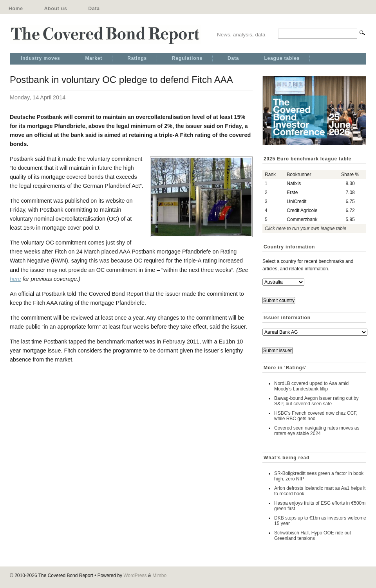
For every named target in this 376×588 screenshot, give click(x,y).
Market (94, 58)
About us (56, 9)
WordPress (135, 575)
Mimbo (159, 575)
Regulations (187, 58)
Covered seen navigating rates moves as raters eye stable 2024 (317, 431)
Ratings (137, 58)
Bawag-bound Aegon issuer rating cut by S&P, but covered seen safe (316, 401)
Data (94, 9)
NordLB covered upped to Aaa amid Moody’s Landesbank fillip (311, 386)
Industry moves (40, 58)
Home (16, 9)
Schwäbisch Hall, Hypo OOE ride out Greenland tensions (313, 536)
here (15, 279)
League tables (282, 58)
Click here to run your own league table (305, 228)
